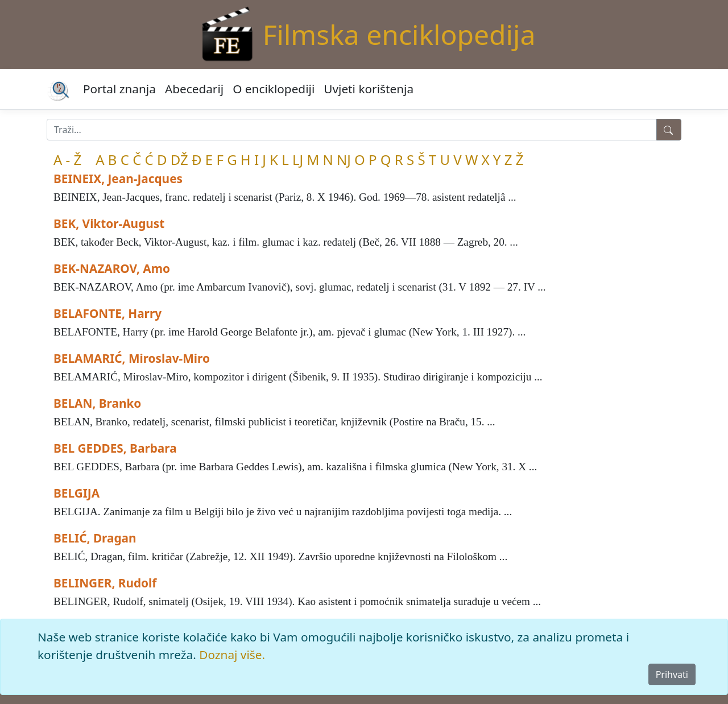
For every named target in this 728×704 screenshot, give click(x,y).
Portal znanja (119, 89)
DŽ (179, 160)
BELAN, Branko (97, 403)
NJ (344, 160)
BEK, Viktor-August (109, 223)
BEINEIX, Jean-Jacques (118, 179)
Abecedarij (194, 89)
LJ (298, 160)
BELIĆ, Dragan (95, 538)
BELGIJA (76, 493)
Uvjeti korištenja (369, 89)
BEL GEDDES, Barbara (115, 448)
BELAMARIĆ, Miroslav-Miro (132, 358)
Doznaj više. (232, 655)
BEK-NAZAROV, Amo (112, 268)
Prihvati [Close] (672, 674)
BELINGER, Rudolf (105, 583)
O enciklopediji (274, 89)
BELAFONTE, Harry (107, 313)
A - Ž (67, 160)
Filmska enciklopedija (399, 34)
